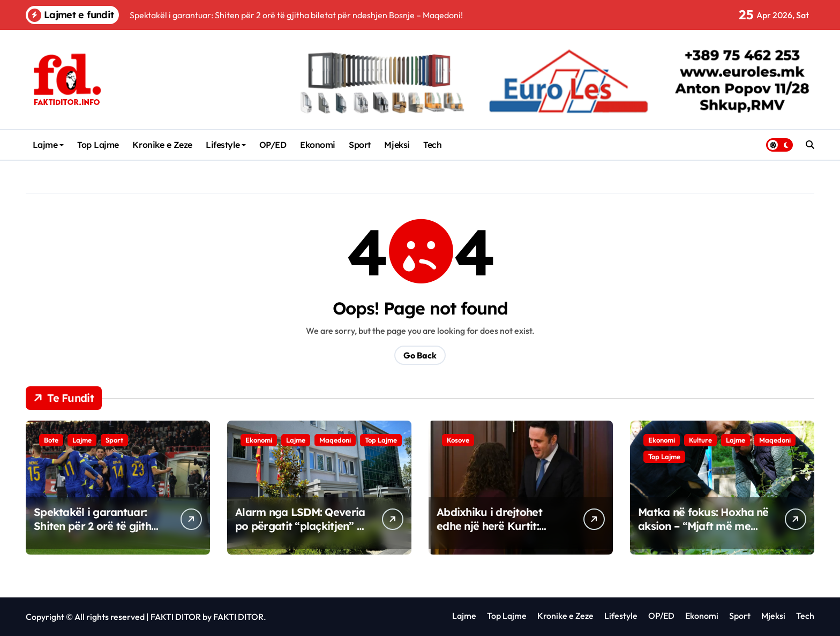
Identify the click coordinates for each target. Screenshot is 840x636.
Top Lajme (98, 145)
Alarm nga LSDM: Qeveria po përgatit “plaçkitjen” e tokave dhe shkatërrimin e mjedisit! (300, 533)
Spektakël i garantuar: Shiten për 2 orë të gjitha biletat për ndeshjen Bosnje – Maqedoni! (96, 533)
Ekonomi (318, 145)
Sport (360, 145)
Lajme (48, 145)
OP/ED (273, 145)
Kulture (700, 440)
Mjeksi (397, 145)
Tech (432, 145)
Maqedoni (335, 440)
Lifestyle (226, 145)
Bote (51, 440)
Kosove (458, 440)
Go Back (420, 355)
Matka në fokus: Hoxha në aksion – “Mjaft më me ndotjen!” (703, 526)
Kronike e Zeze (162, 145)
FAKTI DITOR (176, 617)
